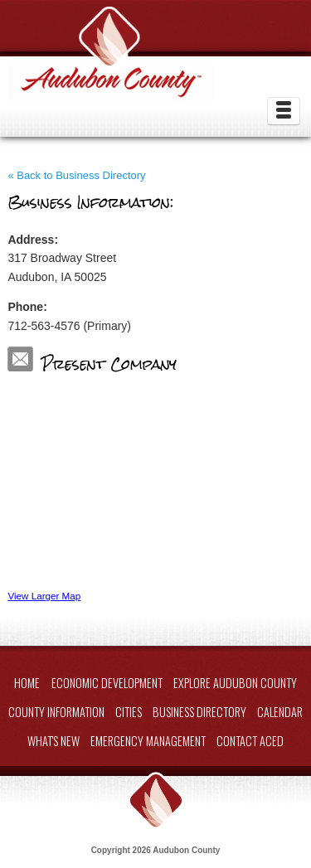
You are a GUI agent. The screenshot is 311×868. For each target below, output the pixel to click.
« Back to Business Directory (76, 175)
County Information (56, 712)
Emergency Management (148, 741)
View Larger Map (44, 596)
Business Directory (199, 712)
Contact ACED (250, 741)
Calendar (280, 712)
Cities (129, 712)
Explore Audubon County (235, 683)
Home (27, 683)
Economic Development (107, 683)
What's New (53, 741)
